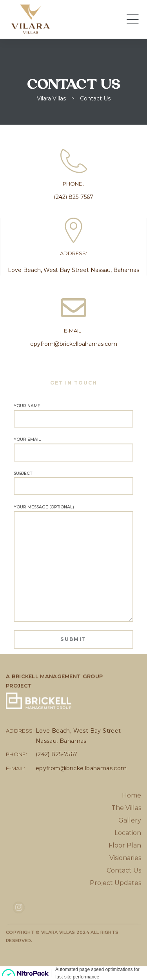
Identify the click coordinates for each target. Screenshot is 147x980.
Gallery (130, 842)
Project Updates (115, 904)
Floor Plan (125, 867)
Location (128, 854)
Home (132, 817)
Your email (73, 461)
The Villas (126, 829)
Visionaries (125, 879)
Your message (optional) (73, 575)
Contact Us (124, 892)
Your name (73, 427)
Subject (73, 495)
